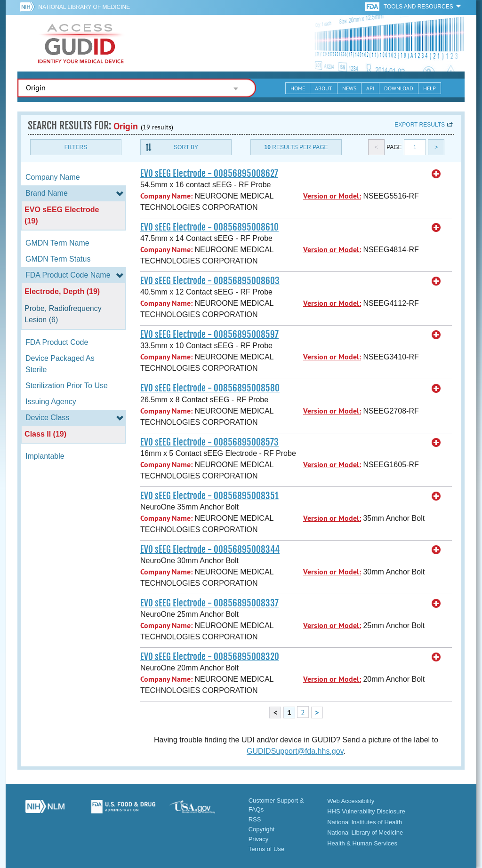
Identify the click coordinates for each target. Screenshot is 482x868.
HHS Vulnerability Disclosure (366, 811)
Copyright (262, 829)
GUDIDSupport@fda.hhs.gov (295, 751)
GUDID (81, 43)
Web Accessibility (351, 801)
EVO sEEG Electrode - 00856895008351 (209, 496)
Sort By (186, 147)
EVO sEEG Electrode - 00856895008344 (210, 549)
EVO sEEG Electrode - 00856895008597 (209, 334)
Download (399, 88)
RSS (255, 819)
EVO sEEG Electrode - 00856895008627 (209, 174)
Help (430, 88)
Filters (76, 147)
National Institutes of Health (365, 822)
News (349, 88)
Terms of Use (267, 849)
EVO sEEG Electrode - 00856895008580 (210, 388)
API (370, 88)
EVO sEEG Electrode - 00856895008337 (209, 603)
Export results (420, 125)
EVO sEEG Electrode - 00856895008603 (210, 281)
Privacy (259, 839)
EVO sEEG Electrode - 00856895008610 (209, 227)
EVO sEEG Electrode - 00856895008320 (210, 657)
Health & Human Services (362, 843)
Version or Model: (332, 196)
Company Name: (166, 196)
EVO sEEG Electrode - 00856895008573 (209, 442)
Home (298, 88)
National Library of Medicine (84, 7)
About (324, 88)
